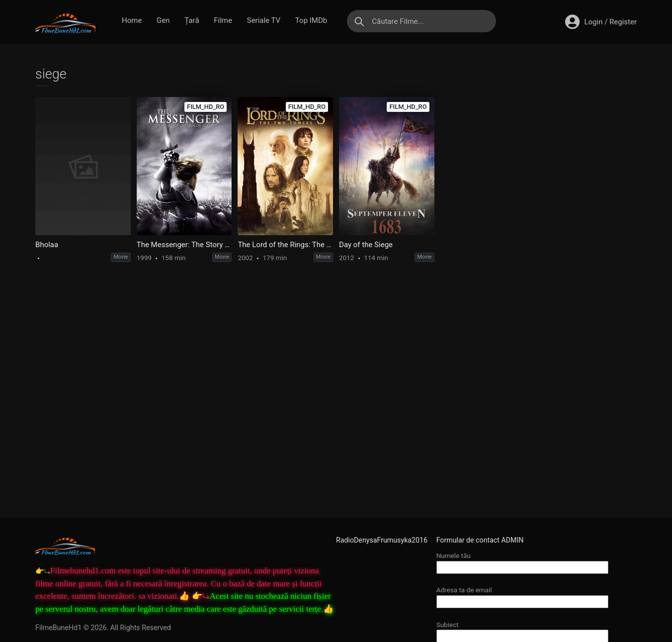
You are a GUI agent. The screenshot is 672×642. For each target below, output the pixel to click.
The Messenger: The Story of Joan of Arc (184, 245)
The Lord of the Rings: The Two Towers (285, 245)
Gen (163, 20)
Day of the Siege (366, 245)
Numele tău (522, 561)
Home (132, 20)
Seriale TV (264, 20)
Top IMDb (311, 20)
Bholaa (47, 245)
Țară (192, 20)
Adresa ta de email (522, 596)
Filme (223, 20)
